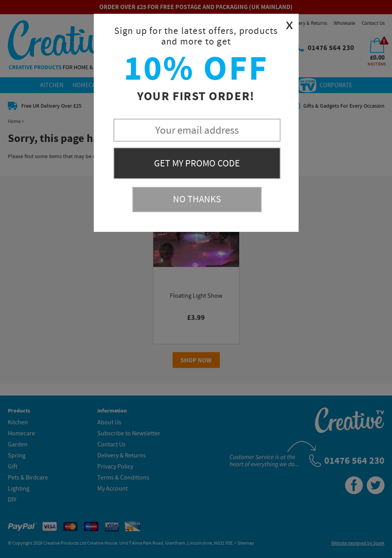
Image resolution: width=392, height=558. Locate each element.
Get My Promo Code (197, 163)
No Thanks (197, 199)
